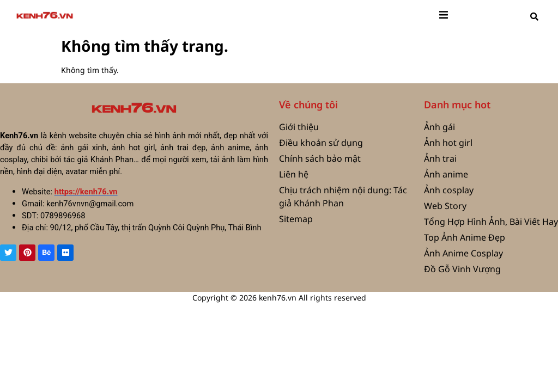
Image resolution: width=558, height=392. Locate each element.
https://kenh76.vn (86, 192)
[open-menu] (444, 16)
